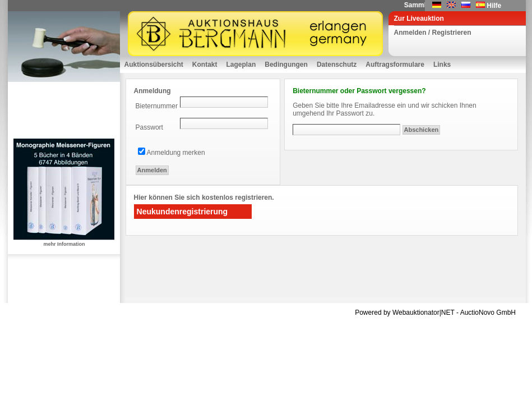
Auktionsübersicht (154, 65)
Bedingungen (286, 65)
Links (442, 65)
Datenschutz (337, 65)
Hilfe (494, 6)
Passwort (149, 127)
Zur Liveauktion (419, 19)
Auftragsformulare (395, 65)
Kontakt (205, 65)
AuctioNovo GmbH (488, 313)
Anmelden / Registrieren (433, 33)
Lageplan (241, 65)
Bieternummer (157, 106)
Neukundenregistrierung (182, 212)
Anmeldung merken (176, 153)
